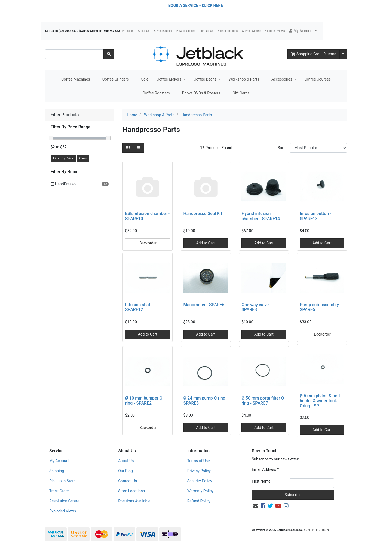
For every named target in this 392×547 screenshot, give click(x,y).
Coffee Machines (76, 79)
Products (128, 31)
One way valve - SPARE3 (256, 307)
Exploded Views (275, 31)
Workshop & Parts (244, 79)
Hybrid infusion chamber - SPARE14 (261, 216)
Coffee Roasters (157, 93)
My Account (59, 461)
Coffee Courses (318, 79)
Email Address (265, 469)
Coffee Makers (169, 79)
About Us (144, 31)
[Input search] (74, 54)
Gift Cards (241, 93)
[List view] (139, 148)
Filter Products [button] (65, 115)
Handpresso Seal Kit (203, 213)
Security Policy (200, 481)
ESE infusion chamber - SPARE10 (147, 216)
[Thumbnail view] (128, 148)
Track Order (59, 491)
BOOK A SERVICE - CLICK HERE (195, 5)
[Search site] (109, 54)
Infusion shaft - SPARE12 (140, 307)
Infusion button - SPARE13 (316, 216)
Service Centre (251, 31)
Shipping (57, 471)
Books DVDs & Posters (202, 93)
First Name (261, 481)
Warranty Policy (200, 491)
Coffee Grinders (116, 79)
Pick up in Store (62, 481)
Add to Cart (206, 243)
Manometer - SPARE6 (204, 305)
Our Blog (125, 471)
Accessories (282, 79)
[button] (303, 31)
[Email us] (256, 506)
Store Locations (228, 31)
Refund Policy (199, 501)
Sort (281, 148)
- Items (314, 54)
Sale (145, 79)
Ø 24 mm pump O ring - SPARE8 (206, 401)
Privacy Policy (199, 471)
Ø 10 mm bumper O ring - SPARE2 (144, 401)
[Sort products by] (318, 148)
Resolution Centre (64, 501)
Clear (83, 158)
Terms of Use (199, 461)
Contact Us (207, 31)
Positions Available (134, 501)
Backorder (147, 243)
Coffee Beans (205, 79)
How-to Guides (186, 31)
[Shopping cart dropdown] (343, 54)
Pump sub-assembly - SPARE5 (321, 307)
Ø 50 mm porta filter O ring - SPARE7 (263, 401)
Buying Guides (163, 31)
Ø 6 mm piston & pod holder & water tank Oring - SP (320, 401)
